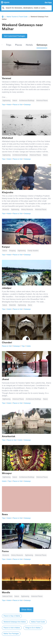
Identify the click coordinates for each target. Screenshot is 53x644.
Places (19, 45)
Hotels (29, 45)
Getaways (42, 45)
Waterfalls (12, 305)
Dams (30, 305)
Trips (9, 45)
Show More (26, 610)
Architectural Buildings (27, 100)
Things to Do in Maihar (33, 628)
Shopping (12, 251)
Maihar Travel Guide (38, 622)
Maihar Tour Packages (11, 634)
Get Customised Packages (15, 36)
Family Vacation (33, 251)
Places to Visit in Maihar (12, 628)
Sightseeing (6, 100)
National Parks (7, 596)
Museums (6, 209)
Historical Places (42, 100)
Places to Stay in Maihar (12, 616)
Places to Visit (18, 105)
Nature (15, 100)
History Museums (27, 209)
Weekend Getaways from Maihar (15, 622)
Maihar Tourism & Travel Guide (17, 17)
